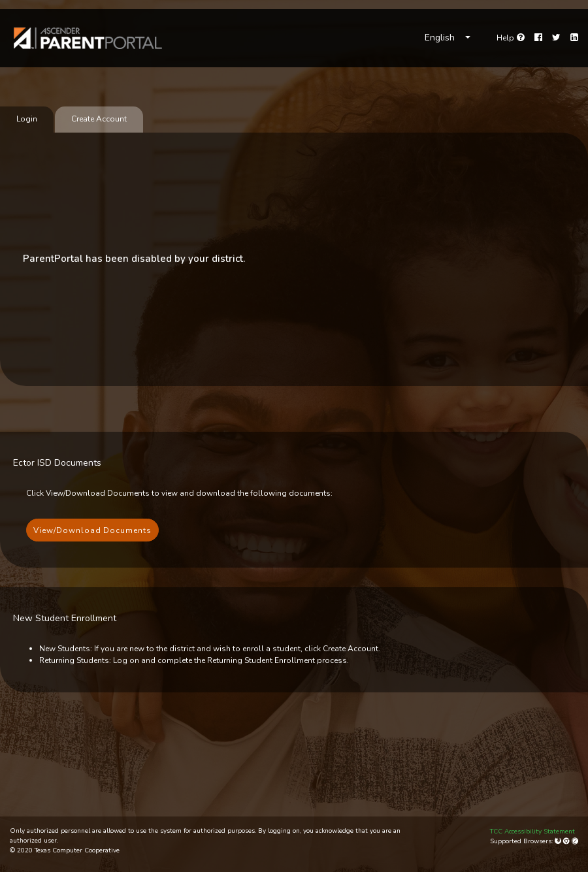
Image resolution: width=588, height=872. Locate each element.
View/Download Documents (92, 530)
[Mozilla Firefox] (559, 841)
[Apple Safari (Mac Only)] (575, 841)
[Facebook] (538, 38)
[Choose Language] (448, 38)
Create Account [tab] (99, 119)
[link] (88, 38)
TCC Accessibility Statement (532, 832)
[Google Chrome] (567, 841)
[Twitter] (556, 38)
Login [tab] (27, 119)
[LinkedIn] (574, 38)
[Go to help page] (511, 38)
